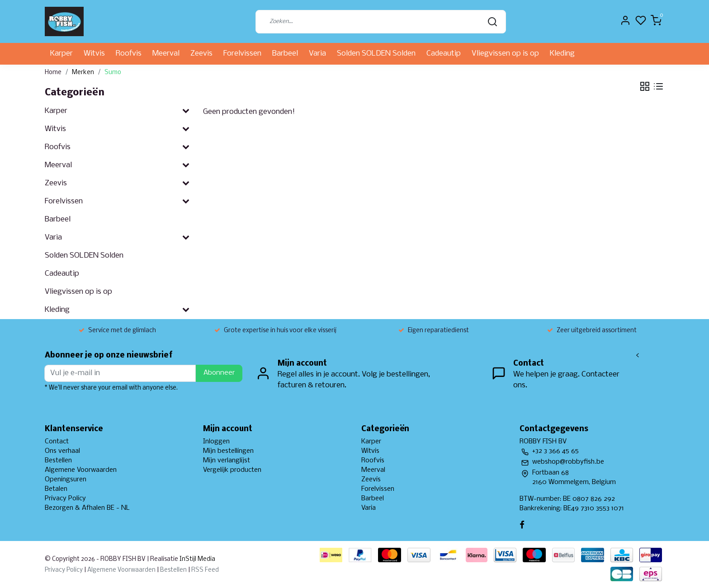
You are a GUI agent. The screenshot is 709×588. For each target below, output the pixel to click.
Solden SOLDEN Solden (376, 54)
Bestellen (58, 461)
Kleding (562, 54)
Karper (61, 54)
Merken (83, 73)
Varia (317, 54)
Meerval (166, 54)
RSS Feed (205, 570)
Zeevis (201, 54)
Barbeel (285, 54)
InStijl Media (197, 559)
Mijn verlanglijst (227, 461)
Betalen (56, 489)
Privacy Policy (65, 499)
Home (53, 73)
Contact (57, 442)
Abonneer (219, 373)
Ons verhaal (62, 451)
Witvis (94, 54)
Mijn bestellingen (228, 451)
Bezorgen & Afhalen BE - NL (87, 508)
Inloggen (216, 442)
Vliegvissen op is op (505, 54)
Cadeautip (444, 54)
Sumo (113, 73)
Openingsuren (66, 480)
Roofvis (129, 54)
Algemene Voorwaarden (81, 470)
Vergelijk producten (232, 470)
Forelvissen (242, 54)
